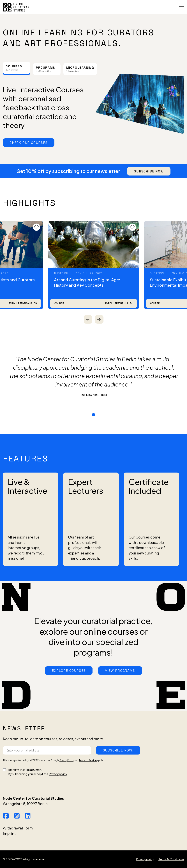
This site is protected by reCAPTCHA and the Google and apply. (53, 760)
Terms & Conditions (171, 859)
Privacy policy (58, 774)
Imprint (9, 833)
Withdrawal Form (18, 828)
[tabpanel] (93, 104)
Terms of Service (88, 760)
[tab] (17, 68)
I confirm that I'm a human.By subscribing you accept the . (38, 772)
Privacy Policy (67, 760)
